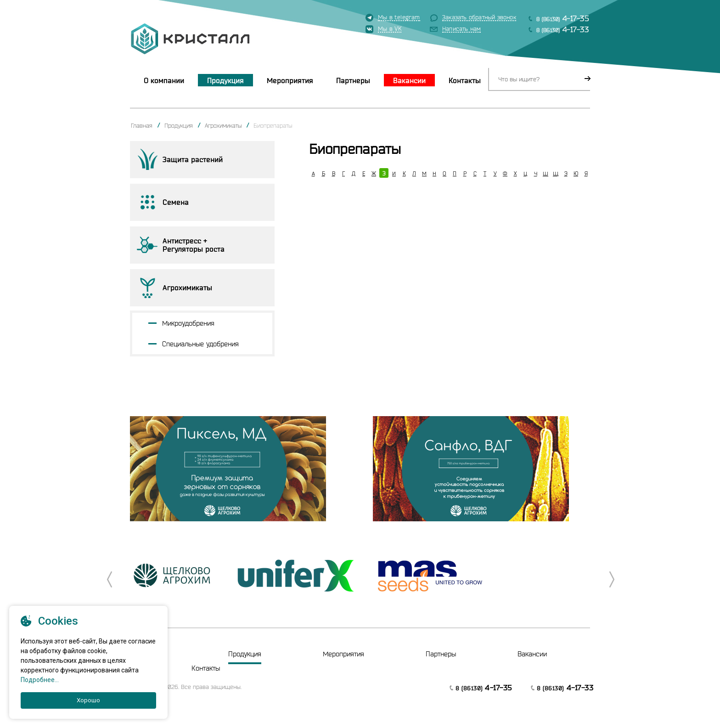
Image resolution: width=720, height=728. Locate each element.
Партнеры (353, 80)
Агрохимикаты (223, 125)
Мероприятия (290, 80)
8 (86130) (563, 18)
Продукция (225, 80)
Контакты (465, 80)
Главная (142, 125)
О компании (164, 80)
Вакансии (409, 80)
